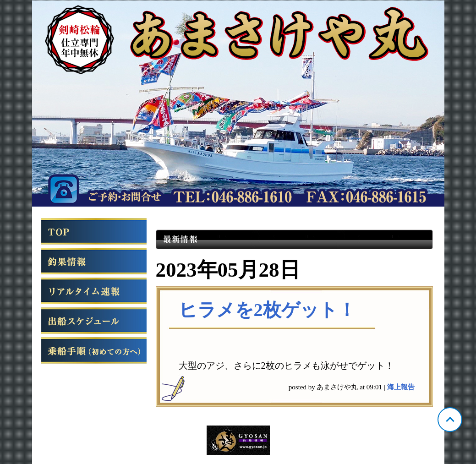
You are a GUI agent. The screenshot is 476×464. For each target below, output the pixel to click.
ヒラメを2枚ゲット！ (267, 310)
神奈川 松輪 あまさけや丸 (238, 104)
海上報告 (401, 387)
